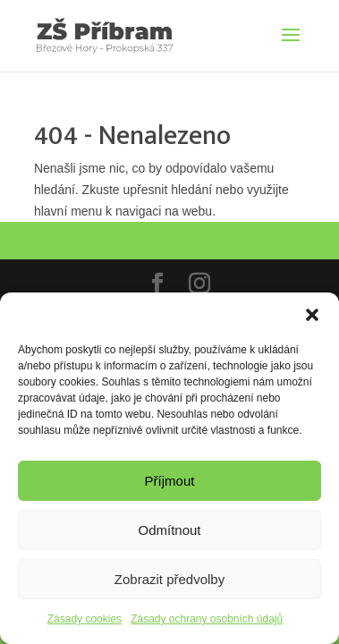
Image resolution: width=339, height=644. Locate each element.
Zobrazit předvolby (169, 579)
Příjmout (170, 481)
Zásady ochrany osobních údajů (207, 619)
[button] (312, 315)
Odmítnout (169, 530)
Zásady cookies (85, 619)
